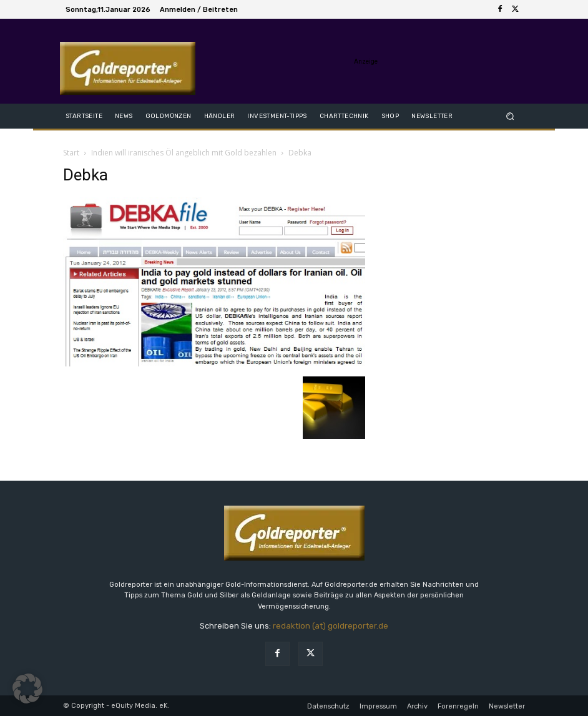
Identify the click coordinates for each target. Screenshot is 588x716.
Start (71, 153)
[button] (510, 116)
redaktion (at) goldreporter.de (331, 626)
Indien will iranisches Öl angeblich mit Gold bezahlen (184, 153)
